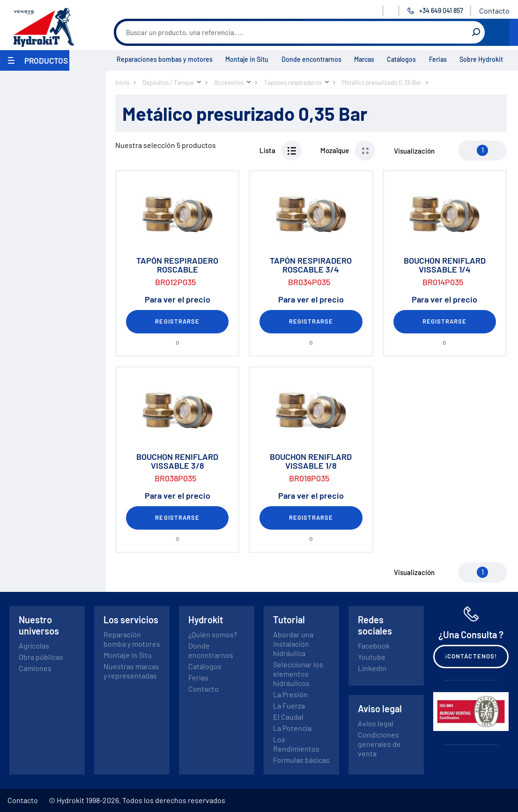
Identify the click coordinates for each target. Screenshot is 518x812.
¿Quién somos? (213, 634)
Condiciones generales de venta (379, 744)
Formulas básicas (301, 760)
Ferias (438, 59)
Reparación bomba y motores (132, 639)
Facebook (374, 646)
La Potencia (292, 728)
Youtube (372, 657)
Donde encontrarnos (311, 59)
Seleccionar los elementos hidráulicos (298, 674)
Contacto (494, 11)
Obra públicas (41, 657)
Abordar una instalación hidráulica (293, 644)
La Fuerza (289, 705)
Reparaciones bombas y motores (165, 59)
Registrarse (177, 321)
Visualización (414, 151)
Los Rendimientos (296, 744)
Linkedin (372, 668)
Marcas (364, 59)
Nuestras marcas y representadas (131, 671)
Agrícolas (34, 646)
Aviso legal (376, 723)
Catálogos (401, 59)
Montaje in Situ (247, 59)
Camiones (35, 668)
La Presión (290, 694)
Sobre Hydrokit (481, 59)
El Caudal (288, 717)
